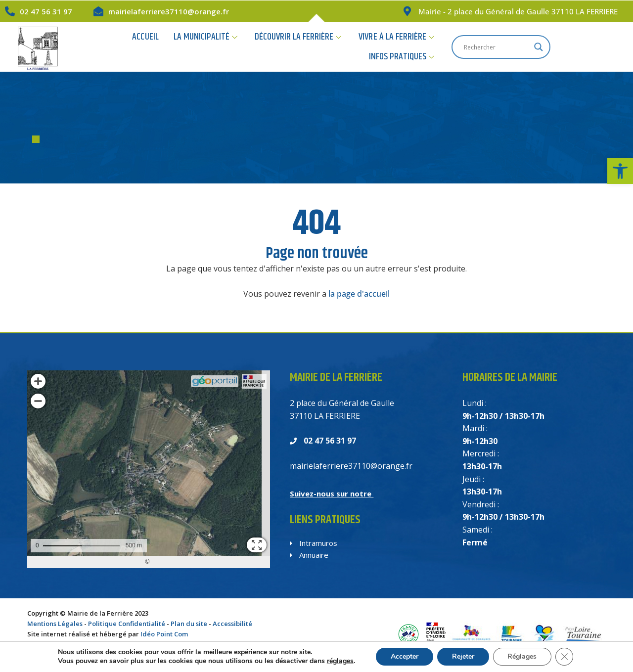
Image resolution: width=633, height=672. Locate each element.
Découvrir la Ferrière (285, 47)
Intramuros (314, 543)
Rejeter (463, 656)
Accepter (405, 656)
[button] (620, 171)
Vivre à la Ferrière (383, 47)
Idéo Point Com (164, 634)
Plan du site (189, 624)
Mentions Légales (55, 624)
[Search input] (569, 47)
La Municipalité (193, 47)
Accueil (133, 47)
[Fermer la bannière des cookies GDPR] (565, 657)
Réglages (522, 656)
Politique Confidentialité (127, 624)
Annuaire (309, 555)
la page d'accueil (359, 294)
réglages (340, 661)
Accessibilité (232, 624)
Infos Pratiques (471, 47)
